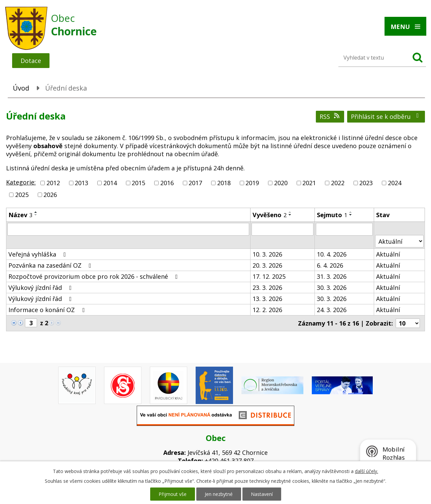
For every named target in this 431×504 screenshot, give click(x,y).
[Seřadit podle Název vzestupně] (36, 212)
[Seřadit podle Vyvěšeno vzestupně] (290, 212)
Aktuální (388, 254)
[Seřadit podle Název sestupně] (36, 215)
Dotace (31, 61)
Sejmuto (332, 215)
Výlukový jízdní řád (41, 288)
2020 (281, 183)
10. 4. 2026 (332, 254)
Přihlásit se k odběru (386, 116)
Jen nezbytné (219, 494)
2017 (195, 183)
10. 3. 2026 (267, 254)
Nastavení (262, 494)
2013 (81, 183)
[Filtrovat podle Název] (128, 229)
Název (20, 215)
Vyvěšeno (270, 215)
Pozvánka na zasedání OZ (51, 265)
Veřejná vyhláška (39, 254)
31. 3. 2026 (332, 276)
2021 (309, 183)
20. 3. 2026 (267, 265)
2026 (50, 195)
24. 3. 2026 (332, 310)
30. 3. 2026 (332, 288)
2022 (338, 183)
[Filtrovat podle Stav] (399, 241)
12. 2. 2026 (267, 310)
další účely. (367, 471)
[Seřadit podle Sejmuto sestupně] (351, 215)
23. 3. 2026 (267, 288)
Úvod (21, 88)
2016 (167, 183)
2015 (138, 183)
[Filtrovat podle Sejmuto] (344, 229)
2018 (224, 183)
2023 (366, 183)
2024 (395, 183)
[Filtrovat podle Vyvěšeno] (283, 229)
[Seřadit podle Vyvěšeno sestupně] (290, 215)
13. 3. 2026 (267, 299)
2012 (53, 183)
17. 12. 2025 (269, 276)
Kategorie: (21, 182)
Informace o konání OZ (48, 310)
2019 (252, 183)
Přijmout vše (173, 494)
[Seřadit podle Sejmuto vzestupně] (351, 212)
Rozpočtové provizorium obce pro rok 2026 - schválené (94, 276)
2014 (110, 183)
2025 (22, 195)
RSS (330, 116)
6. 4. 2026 (330, 265)
